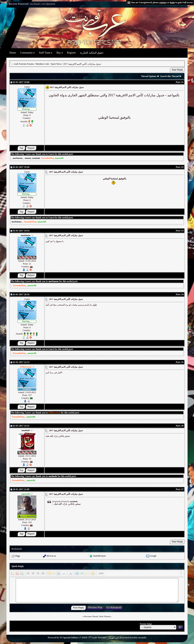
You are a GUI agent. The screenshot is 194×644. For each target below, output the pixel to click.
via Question (48, 4)
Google (153, 556)
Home (13, 53)
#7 (182, 489)
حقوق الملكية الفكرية (92, 53)
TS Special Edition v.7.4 (71, 638)
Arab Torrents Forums (24, 64)
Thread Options (150, 76)
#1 (182, 82)
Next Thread (104, 616)
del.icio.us (51, 556)
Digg (17, 556)
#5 (182, 362)
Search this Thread (171, 76)
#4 (182, 294)
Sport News (56, 64)
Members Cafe (42, 64)
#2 (182, 167)
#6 (182, 426)
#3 (182, 231)
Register (72, 53)
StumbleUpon (99, 556)
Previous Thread (91, 616)
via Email (35, 4)
